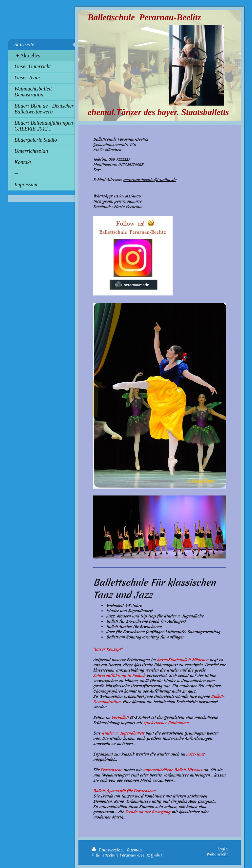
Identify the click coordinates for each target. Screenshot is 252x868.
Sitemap (134, 850)
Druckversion (108, 850)
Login (223, 849)
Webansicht (217, 854)
